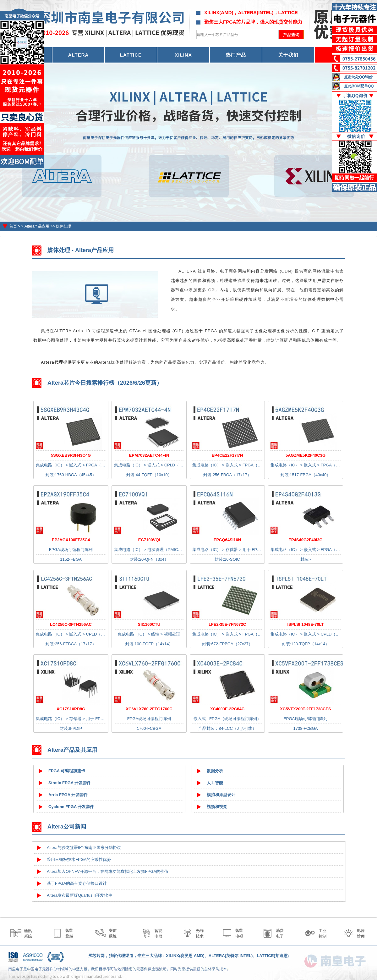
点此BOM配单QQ (359, 86)
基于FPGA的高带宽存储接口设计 (77, 883)
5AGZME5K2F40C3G (306, 455)
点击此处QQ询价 (358, 77)
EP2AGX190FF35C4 (71, 540)
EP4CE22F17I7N (227, 455)
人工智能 (215, 783)
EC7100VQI (149, 540)
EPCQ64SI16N (227, 540)
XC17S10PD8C (71, 709)
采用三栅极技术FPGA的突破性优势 (79, 859)
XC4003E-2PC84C (227, 709)
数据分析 (215, 771)
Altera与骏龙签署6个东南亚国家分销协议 (84, 848)
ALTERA (79, 55)
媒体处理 (63, 226)
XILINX (183, 55)
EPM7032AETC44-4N (149, 455)
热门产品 (236, 55)
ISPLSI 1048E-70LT (305, 624)
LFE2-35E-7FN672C (227, 624)
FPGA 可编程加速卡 (67, 771)
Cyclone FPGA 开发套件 (71, 807)
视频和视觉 (217, 807)
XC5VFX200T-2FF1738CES (306, 709)
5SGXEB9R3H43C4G (71, 455)
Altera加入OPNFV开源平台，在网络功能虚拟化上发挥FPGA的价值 (108, 871)
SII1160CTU (149, 624)
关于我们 (288, 55)
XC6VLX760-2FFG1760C (149, 709)
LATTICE (131, 55)
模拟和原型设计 (221, 795)
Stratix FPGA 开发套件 (70, 783)
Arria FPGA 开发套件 (68, 795)
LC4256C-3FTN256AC (71, 624)
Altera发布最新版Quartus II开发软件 (79, 895)
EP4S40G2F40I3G (305, 540)
